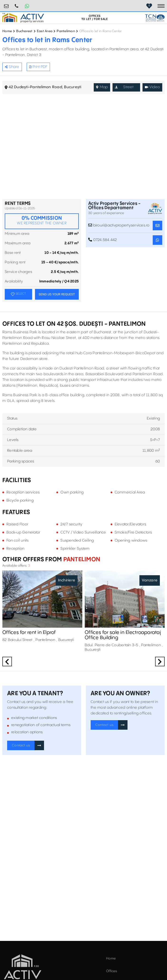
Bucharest (24, 31)
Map (102, 87)
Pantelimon (66, 31)
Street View (124, 88)
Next (160, 662)
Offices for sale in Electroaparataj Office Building (123, 635)
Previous (7, 662)
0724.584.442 (17, 4)
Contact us (21, 745)
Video (152, 87)
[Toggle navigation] (161, 6)
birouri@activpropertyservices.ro (6, 4)
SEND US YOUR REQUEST (57, 294)
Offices (111, 971)
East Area (45, 31)
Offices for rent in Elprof (29, 633)
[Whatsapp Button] (27, 6)
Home (7, 31)
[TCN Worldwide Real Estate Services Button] (155, 18)
